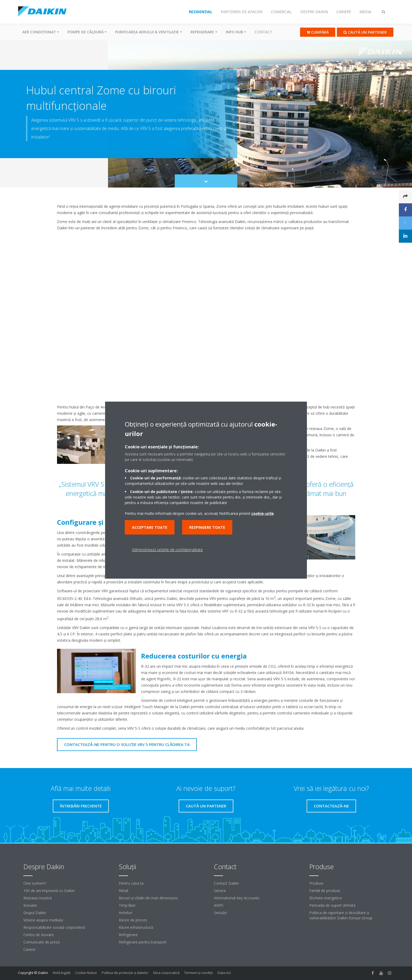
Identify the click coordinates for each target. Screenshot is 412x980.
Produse (316, 883)
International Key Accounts (237, 898)
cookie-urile (262, 513)
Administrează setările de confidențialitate (167, 550)
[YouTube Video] (206, 318)
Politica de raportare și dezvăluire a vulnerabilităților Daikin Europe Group (341, 915)
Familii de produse (325, 891)
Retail (123, 891)
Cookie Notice (86, 973)
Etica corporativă (166, 973)
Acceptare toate (150, 527)
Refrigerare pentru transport (143, 942)
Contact (263, 32)
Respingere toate (207, 527)
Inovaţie (30, 905)
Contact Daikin (226, 883)
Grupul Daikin (35, 913)
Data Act (224, 973)
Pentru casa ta (131, 883)
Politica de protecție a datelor (125, 973)
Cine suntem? (35, 883)
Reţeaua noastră (38, 898)
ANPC (219, 905)
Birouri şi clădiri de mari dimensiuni (148, 898)
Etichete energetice (326, 898)
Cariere (29, 949)
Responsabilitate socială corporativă (54, 927)
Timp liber (127, 905)
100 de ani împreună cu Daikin (49, 891)
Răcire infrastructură (136, 927)
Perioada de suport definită (332, 905)
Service (220, 891)
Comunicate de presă (42, 942)
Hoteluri (125, 913)
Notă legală (62, 973)
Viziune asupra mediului (43, 920)
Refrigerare (128, 935)
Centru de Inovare (39, 935)
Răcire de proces (133, 920)
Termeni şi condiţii (199, 973)
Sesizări (220, 913)
